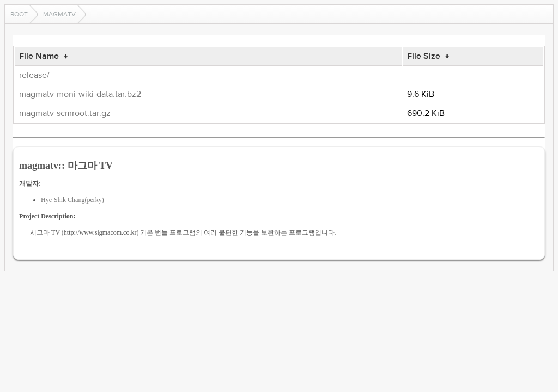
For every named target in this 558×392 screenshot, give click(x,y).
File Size (424, 56)
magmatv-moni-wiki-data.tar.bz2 (80, 94)
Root (19, 14)
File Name (39, 56)
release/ (34, 75)
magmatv (59, 14)
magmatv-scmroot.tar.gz (65, 113)
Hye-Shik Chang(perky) (72, 200)
